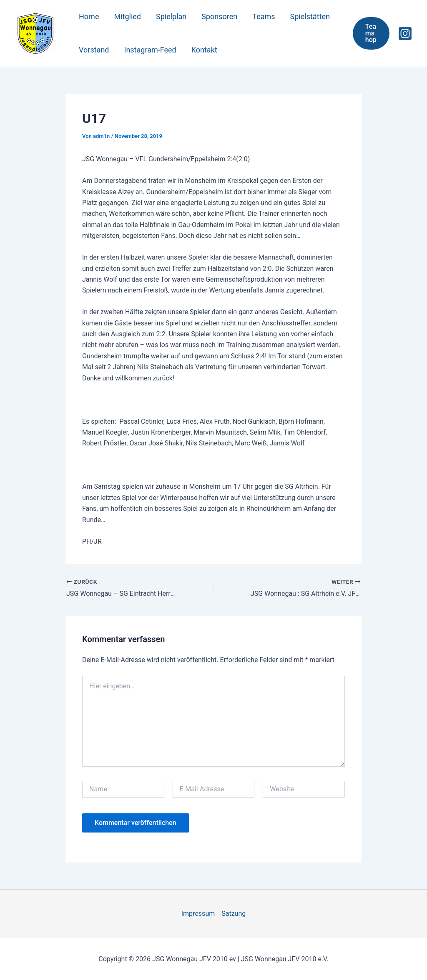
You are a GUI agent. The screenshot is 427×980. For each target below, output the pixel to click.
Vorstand (94, 50)
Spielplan (171, 16)
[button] (371, 33)
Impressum (198, 914)
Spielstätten (310, 16)
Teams (264, 16)
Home (89, 16)
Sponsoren (219, 16)
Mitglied (127, 16)
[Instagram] (405, 34)
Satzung (234, 914)
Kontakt (204, 50)
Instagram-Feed (150, 50)
